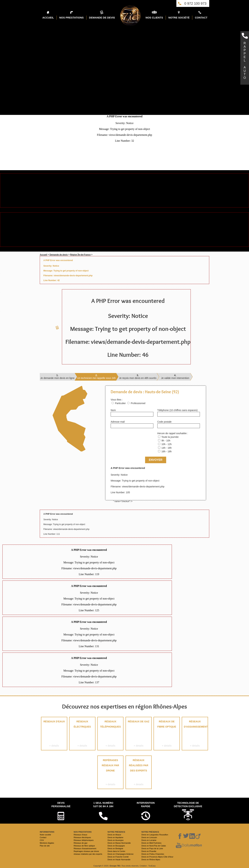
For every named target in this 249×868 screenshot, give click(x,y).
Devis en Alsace (114, 835)
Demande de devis (59, 255)
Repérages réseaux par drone (110, 773)
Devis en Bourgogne (116, 846)
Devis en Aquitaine (115, 837)
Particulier (120, 403)
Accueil (43, 255)
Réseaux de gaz (139, 734)
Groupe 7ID (115, 866)
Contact (43, 837)
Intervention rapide (146, 805)
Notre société (45, 835)
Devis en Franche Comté (118, 857)
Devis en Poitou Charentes (153, 854)
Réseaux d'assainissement (195, 734)
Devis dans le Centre (116, 851)
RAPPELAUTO (245, 60)
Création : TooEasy (148, 866)
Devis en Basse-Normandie (119, 843)
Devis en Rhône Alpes (151, 860)
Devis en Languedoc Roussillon (155, 835)
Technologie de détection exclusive (188, 805)
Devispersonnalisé (61, 805)
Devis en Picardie (149, 851)
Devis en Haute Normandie (119, 860)
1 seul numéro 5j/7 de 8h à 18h (103, 805)
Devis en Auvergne (116, 840)
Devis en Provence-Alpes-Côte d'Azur (157, 857)
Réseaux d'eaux (54, 734)
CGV (42, 840)
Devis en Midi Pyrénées (151, 843)
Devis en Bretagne (115, 848)
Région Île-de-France (80, 255)
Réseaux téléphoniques (110, 734)
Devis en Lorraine (149, 840)
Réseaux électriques (82, 734)
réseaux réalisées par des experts (139, 773)
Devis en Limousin (149, 837)
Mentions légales (47, 843)
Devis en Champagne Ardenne (121, 854)
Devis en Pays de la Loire (152, 848)
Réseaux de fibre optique (167, 734)
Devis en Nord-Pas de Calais (154, 846)
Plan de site (45, 846)
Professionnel (138, 403)
